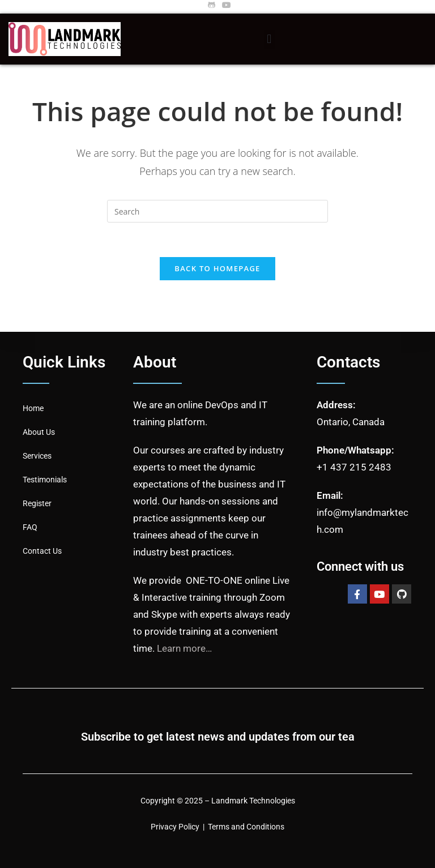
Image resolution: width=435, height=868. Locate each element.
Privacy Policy (175, 827)
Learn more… (184, 648)
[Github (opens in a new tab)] (212, 5)
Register (37, 503)
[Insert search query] (217, 211)
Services (37, 456)
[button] (269, 39)
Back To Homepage (217, 268)
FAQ (30, 527)
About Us (39, 432)
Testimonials (45, 480)
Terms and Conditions (246, 827)
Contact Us (42, 551)
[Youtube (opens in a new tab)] (225, 5)
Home (33, 408)
